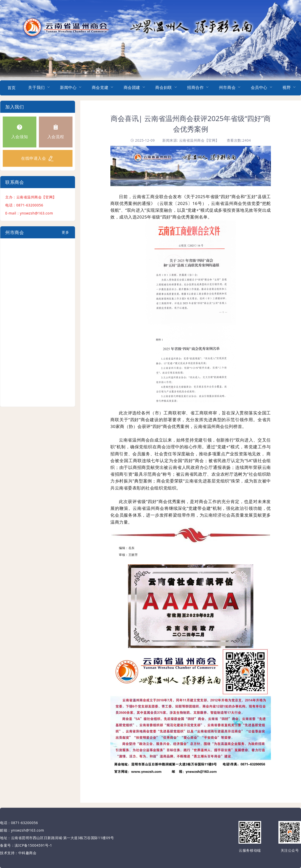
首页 (12, 88)
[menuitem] (12, 88)
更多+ (65, 234)
